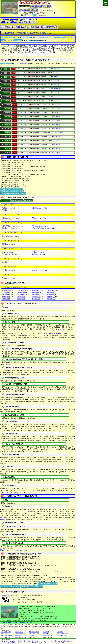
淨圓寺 (6, 97)
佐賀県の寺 (50, 297)
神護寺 (8, 113)
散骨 (30, 333)
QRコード (18, 597)
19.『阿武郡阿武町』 (34, 27)
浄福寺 (6, 101)
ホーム (35, 15)
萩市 (6, 252)
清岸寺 (8, 117)
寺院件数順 (28, 201)
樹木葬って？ (19, 632)
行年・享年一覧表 (34, 634)
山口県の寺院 (18, 40)
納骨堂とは (32, 636)
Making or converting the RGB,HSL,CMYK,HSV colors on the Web (36, 643)
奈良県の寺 (6, 293)
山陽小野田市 (12, 226)
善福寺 (8, 121)
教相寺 (6, 73)
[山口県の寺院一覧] (23, 63)
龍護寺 (8, 153)
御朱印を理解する (34, 632)
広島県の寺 (21, 295)
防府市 (38, 254)
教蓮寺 (6, 77)
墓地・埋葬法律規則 (7, 636)
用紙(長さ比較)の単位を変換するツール (30, 641)
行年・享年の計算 (6, 632)
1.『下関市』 (7, 27)
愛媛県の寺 (6, 297)
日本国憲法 (60, 632)
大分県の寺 (35, 299)
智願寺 (8, 125)
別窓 (21, 189)
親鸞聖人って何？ (62, 636)
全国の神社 (27, 38)
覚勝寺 (6, 69)
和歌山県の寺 (21, 293)
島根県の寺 (50, 293)
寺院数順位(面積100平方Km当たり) (11, 194)
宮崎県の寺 (50, 299)
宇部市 (6, 210)
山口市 (38, 270)
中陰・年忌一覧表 (6, 637)
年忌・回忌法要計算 (63, 634)
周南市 (8, 228)
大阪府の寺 (35, 291)
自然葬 (62, 329)
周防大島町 (43, 228)
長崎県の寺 (6, 299)
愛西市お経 (4, 641)
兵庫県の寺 (50, 291)
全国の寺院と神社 (8, 38)
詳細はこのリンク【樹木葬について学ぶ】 (14, 492)
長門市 (7, 244)
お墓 (30, 509)
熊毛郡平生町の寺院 (36, 40)
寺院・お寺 (4, 634)
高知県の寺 (21, 297)
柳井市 (7, 270)
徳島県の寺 (35, 295)
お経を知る (18, 636)
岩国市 (38, 208)
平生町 (8, 254)
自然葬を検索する (20, 634)
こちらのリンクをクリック (38, 565)
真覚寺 (7, 109)
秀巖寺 (6, 89)
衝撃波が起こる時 (68, 641)
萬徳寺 (8, 149)
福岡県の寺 (35, 297)
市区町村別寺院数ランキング (10, 189)
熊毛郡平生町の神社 (60, 38)
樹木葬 (3, 519)
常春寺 (6, 93)
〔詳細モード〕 (6, 63)
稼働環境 (22, 623)
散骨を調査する (48, 636)
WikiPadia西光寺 (60, 643)
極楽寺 (6, 81)
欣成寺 (6, 85)
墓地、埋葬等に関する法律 (53, 333)
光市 (37, 252)
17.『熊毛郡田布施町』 (20, 27)
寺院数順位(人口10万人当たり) (10, 191)
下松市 (38, 218)
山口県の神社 (43, 38)
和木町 (8, 278)
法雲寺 (8, 137)
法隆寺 (8, 141)
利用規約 (29, 623)
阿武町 (8, 208)
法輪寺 (8, 144)
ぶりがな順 (5, 201)
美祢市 (6, 262)
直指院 (8, 129)
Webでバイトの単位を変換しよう (52, 641)
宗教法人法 (46, 634)
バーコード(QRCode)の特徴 (9, 643)
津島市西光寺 (13, 641)
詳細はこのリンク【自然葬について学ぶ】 (14, 550)
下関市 (39, 226)
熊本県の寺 (21, 299)
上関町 (10, 218)
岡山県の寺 (6, 295)
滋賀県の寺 (6, 291)
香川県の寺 (50, 295)
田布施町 (9, 236)
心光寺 (8, 105)
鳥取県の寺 (35, 293)
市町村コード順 (17, 201)
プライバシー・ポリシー (9, 623)
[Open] (13, 69)
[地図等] (57, 69)
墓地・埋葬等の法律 (21, 637)
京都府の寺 (21, 291)
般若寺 (8, 133)
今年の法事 (46, 632)
